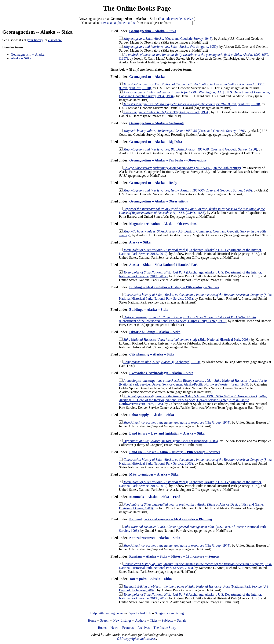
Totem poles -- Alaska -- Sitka (151, 579)
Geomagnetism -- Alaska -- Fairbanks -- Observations (168, 160)
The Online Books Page (137, 8)
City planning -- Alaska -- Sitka (152, 354)
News (114, 628)
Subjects (167, 620)
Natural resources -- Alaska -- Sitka (155, 538)
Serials (182, 620)
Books (102, 628)
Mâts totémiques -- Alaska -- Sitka (154, 474)
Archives (143, 628)
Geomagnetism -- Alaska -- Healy (153, 183)
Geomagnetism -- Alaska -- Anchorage (157, 123)
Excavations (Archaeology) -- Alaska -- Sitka (161, 373)
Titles (154, 620)
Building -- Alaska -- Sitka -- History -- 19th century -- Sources (174, 287)
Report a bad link (139, 613)
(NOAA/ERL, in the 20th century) (182, 168)
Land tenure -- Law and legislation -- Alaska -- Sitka (167, 433)
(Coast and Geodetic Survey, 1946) (168, 39)
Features (128, 628)
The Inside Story (165, 628)
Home (92, 620)
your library (35, 40)
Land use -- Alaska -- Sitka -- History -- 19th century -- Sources (175, 452)
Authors (141, 620)
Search (105, 620)
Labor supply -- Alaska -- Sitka (152, 415)
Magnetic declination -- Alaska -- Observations (163, 224)
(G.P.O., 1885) (192, 211)
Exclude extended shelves (177, 19)
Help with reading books (107, 613)
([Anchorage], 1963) (162, 362)
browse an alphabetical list (118, 23)
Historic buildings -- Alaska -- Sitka (155, 332)
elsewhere (55, 40)
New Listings (122, 620)
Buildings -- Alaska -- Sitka (149, 310)
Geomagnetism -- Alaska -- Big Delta (156, 142)
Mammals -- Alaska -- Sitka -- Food (155, 497)
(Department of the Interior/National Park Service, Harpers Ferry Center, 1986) (187, 319)
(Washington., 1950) (170, 47)
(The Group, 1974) (177, 422)
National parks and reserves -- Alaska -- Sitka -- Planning (171, 519)
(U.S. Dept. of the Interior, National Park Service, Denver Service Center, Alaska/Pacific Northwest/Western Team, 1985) (193, 400)
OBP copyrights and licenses (137, 639)
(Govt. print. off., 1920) (192, 104)
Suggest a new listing (169, 613)
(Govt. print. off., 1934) (166, 112)
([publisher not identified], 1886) (171, 441)
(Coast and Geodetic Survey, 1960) (184, 131)
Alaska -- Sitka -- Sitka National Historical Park (164, 265)
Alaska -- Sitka (21, 58)
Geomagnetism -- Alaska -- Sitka (153, 31)
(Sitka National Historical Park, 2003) (186, 340)
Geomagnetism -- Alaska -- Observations (158, 201)
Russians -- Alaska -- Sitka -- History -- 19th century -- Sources (174, 556)
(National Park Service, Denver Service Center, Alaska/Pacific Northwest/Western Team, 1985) (193, 382)
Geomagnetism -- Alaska (28, 54)
